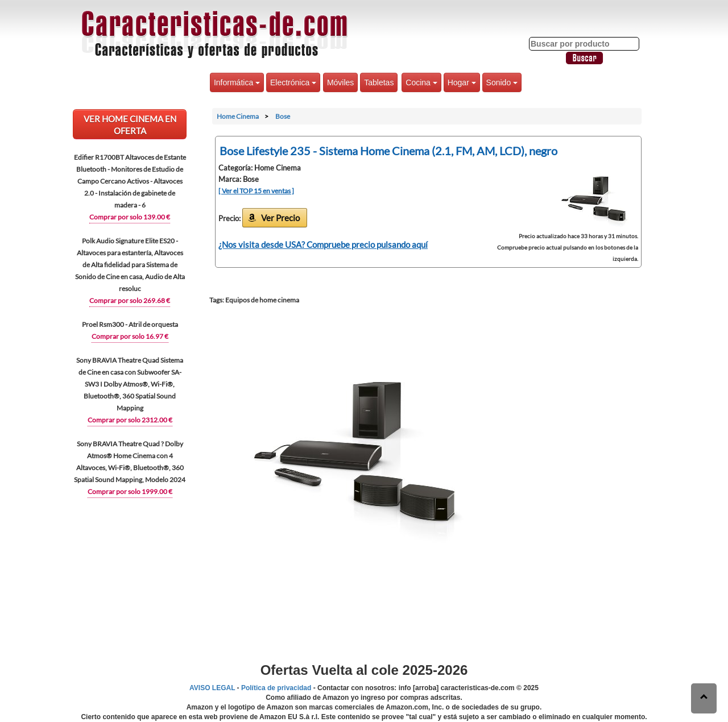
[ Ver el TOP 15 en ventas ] (256, 191)
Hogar (462, 82)
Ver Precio (280, 218)
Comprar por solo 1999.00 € (130, 491)
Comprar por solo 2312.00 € (130, 420)
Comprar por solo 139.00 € (130, 217)
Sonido (502, 82)
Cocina (421, 82)
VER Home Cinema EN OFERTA (130, 125)
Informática (237, 82)
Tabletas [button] (379, 82)
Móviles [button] (340, 82)
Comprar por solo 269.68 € (130, 300)
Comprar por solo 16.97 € (130, 336)
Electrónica (293, 82)
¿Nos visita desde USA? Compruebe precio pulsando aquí (323, 244)
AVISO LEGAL (212, 688)
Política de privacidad (276, 688)
